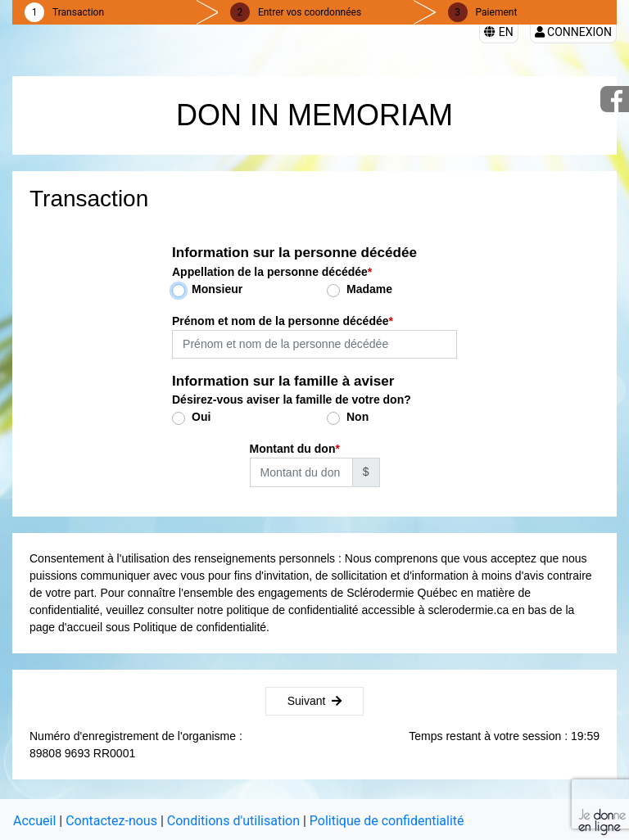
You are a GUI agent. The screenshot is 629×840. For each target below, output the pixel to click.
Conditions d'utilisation (233, 821)
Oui (201, 417)
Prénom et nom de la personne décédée (281, 321)
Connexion (573, 32)
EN (498, 32)
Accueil (34, 821)
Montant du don (293, 449)
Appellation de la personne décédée (270, 272)
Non (357, 417)
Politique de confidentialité (387, 821)
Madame (369, 289)
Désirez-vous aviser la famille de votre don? (292, 400)
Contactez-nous (111, 821)
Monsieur (217, 289)
